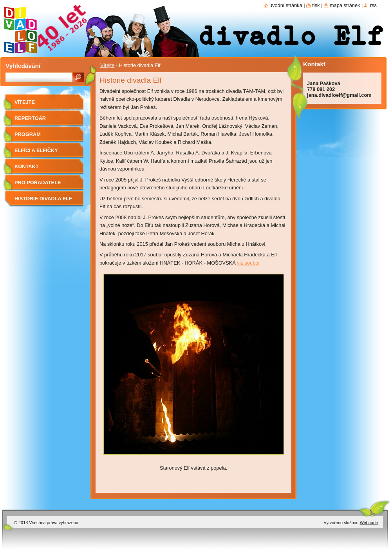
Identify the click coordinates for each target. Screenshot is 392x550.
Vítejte (107, 65)
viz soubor (248, 263)
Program (28, 134)
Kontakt (27, 166)
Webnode (369, 523)
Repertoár (30, 118)
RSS (373, 5)
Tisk (316, 5)
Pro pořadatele (38, 182)
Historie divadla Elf (43, 199)
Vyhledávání (23, 66)
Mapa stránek (345, 5)
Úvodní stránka (286, 5)
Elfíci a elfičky (36, 150)
